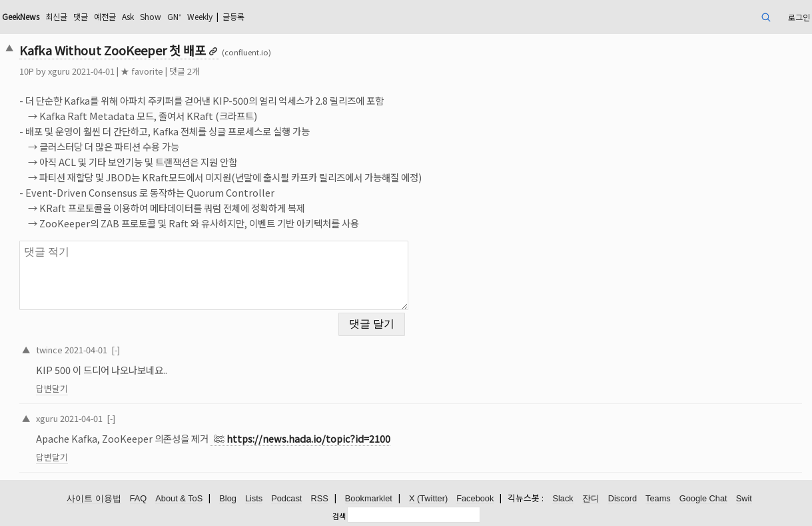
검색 (339, 516)
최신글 (56, 16)
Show (151, 16)
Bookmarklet (369, 498)
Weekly (200, 16)
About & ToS (179, 498)
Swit (744, 498)
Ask (128, 16)
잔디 (591, 498)
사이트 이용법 (94, 498)
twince (49, 350)
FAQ (139, 498)
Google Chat (703, 498)
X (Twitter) (428, 498)
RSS (319, 498)
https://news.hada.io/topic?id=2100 (308, 438)
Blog (228, 498)
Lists (254, 498)
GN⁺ (174, 16)
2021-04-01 (86, 350)
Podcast (286, 498)
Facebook (475, 498)
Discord (622, 498)
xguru (59, 71)
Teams (658, 498)
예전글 (105, 16)
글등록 (233, 16)
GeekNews (21, 16)
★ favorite (142, 71)
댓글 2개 (185, 71)
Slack (563, 498)
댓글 (81, 16)
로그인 (799, 17)
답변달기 (52, 388)
